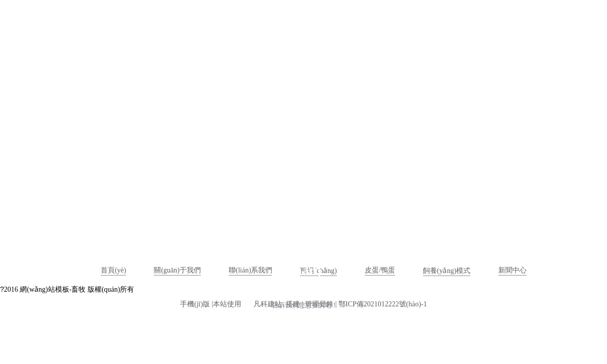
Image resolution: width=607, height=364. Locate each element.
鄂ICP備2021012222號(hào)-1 (383, 304)
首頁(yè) (114, 270)
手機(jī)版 (195, 304)
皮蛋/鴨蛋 (380, 270)
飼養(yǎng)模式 (447, 271)
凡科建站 (262, 304)
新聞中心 (512, 270)
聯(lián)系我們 (250, 270)
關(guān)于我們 (177, 270)
